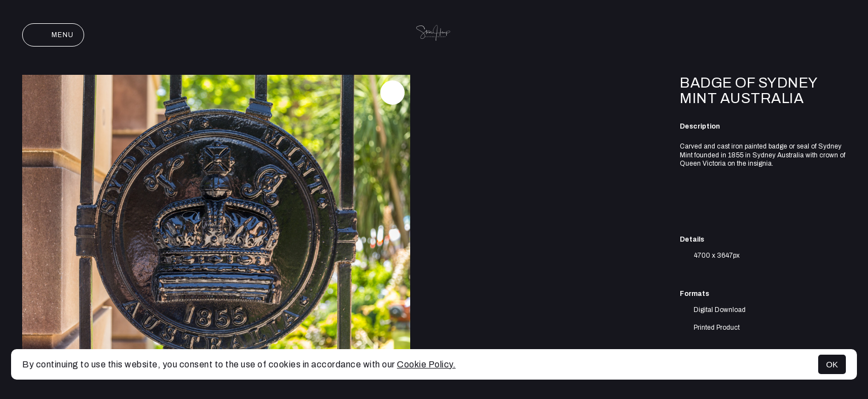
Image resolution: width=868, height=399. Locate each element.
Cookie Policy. (426, 364)
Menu (53, 35)
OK (832, 364)
